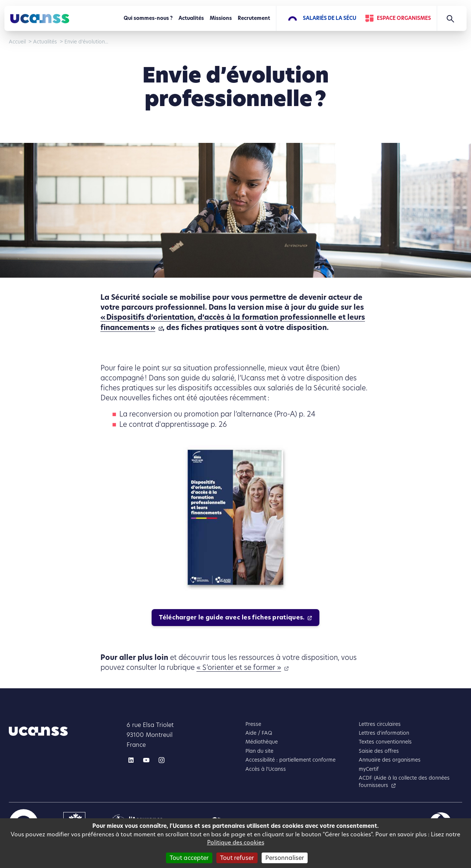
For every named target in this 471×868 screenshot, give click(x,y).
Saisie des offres (379, 751)
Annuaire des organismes (390, 760)
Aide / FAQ (259, 733)
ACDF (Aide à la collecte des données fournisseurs (404, 782)
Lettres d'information (384, 733)
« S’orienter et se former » (239, 667)
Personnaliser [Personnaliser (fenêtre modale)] (285, 858)
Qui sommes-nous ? (148, 18)
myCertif (369, 769)
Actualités (191, 18)
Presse (253, 724)
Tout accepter (189, 858)
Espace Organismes (404, 18)
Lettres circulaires (380, 724)
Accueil (17, 42)
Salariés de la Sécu (330, 18)
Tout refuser (237, 858)
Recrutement (254, 18)
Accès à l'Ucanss (266, 769)
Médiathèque (262, 742)
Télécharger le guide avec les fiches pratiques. (232, 617)
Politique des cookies (236, 842)
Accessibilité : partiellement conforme (291, 760)
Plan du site (259, 751)
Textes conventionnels (385, 742)
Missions (221, 18)
